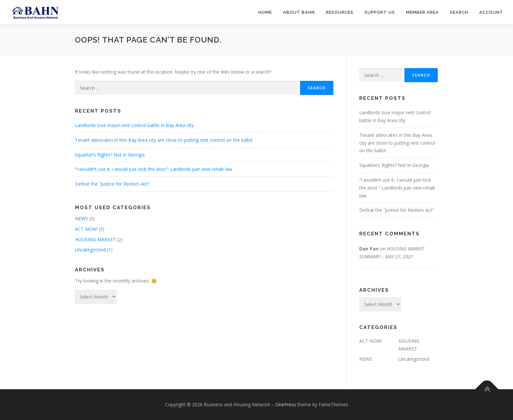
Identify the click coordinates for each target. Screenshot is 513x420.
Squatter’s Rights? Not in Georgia (110, 155)
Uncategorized (90, 250)
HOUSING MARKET (95, 239)
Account (491, 12)
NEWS (81, 219)
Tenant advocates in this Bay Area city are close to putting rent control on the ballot (164, 140)
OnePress (286, 404)
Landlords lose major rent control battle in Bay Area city (134, 125)
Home (265, 12)
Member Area (422, 12)
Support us (380, 12)
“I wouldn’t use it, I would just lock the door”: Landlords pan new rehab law (154, 169)
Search (459, 12)
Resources (340, 12)
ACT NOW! (86, 229)
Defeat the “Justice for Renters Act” (112, 184)
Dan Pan (369, 249)
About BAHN (299, 12)
